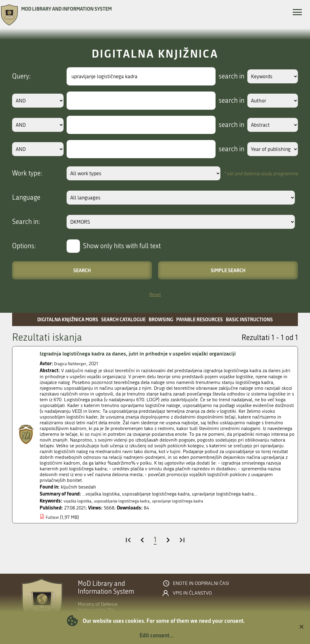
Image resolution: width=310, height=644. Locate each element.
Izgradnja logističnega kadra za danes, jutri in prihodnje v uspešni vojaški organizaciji (151, 354)
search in (224, 76)
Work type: (27, 173)
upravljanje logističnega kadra (201, 501)
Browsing (161, 319)
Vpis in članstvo (192, 593)
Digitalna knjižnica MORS (68, 319)
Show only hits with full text (122, 246)
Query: (21, 76)
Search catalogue (123, 319)
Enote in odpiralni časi (201, 583)
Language (26, 198)
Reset (155, 294)
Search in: (26, 222)
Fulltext (53, 517)
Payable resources (200, 319)
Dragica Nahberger (73, 364)
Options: (24, 246)
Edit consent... (157, 635)
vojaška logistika (81, 501)
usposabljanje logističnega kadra (134, 501)
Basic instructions (249, 319)
